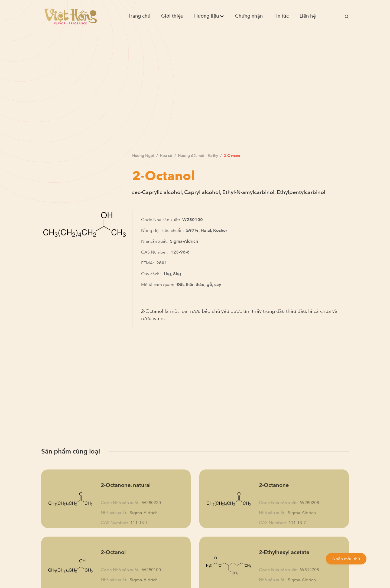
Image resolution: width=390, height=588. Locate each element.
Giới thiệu (172, 16)
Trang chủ (139, 16)
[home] (70, 16)
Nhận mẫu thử (346, 559)
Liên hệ (308, 16)
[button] (209, 16)
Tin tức (281, 16)
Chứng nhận (249, 16)
